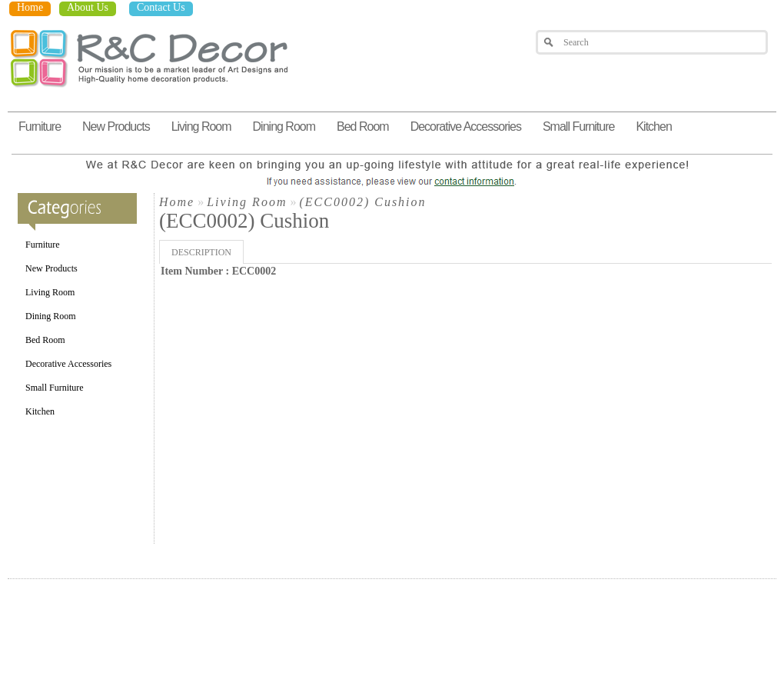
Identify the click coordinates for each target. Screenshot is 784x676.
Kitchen (653, 127)
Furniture (40, 127)
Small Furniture (578, 127)
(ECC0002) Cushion (362, 202)
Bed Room (363, 127)
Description (201, 252)
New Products (116, 127)
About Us (88, 7)
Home (30, 7)
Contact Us (161, 7)
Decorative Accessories (466, 127)
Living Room (201, 127)
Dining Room (284, 127)
